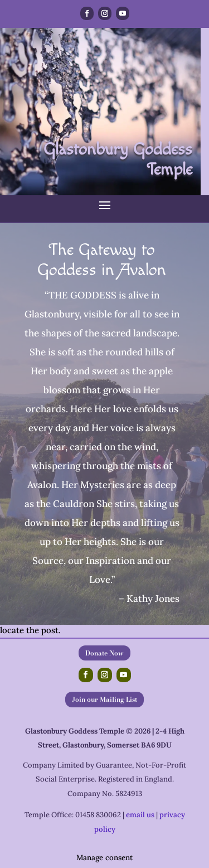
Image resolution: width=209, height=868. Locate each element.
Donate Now (104, 653)
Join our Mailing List (104, 699)
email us (140, 815)
